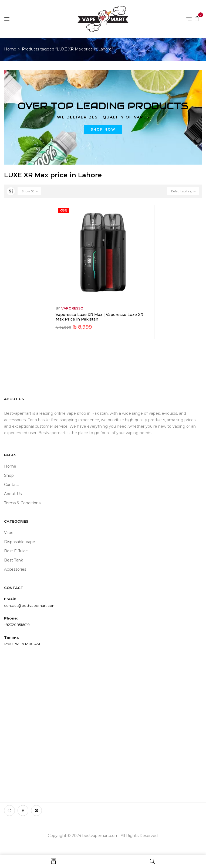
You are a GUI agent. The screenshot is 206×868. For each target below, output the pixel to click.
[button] (197, 18)
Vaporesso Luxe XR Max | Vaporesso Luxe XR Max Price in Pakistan (99, 317)
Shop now (103, 129)
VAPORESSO (72, 308)
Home (10, 49)
